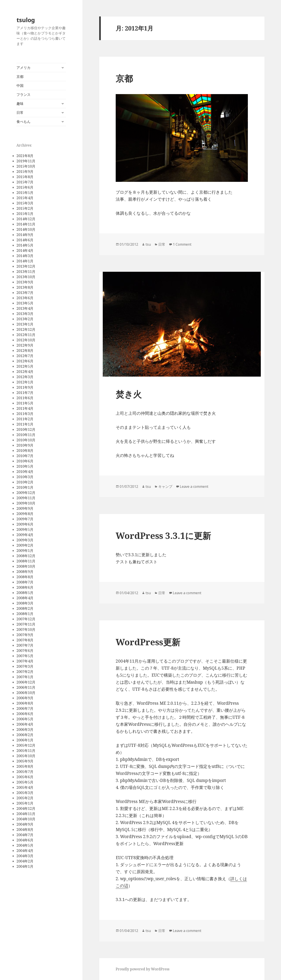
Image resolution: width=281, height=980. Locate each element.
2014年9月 (25, 235)
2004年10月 (26, 819)
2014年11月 (26, 224)
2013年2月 (25, 319)
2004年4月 (25, 851)
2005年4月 (25, 787)
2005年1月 (25, 803)
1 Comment (182, 244)
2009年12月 (26, 493)
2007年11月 (26, 624)
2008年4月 (25, 598)
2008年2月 (25, 608)
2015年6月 (25, 187)
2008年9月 (25, 572)
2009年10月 (26, 503)
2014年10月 (26, 229)
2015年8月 (25, 177)
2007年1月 (25, 677)
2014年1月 (25, 261)
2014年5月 (25, 245)
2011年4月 (25, 408)
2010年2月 (25, 482)
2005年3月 (25, 793)
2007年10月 (26, 629)
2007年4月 (25, 661)
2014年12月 (26, 219)
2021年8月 (25, 156)
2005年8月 (25, 766)
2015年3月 (25, 203)
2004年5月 (25, 845)
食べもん (23, 122)
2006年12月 (26, 682)
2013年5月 (25, 303)
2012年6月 (25, 361)
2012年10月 (26, 340)
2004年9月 (25, 824)
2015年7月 (25, 182)
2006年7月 (25, 708)
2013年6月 (25, 298)
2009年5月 (25, 529)
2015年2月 (25, 208)
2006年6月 (25, 714)
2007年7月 (25, 645)
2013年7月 (25, 293)
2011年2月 (25, 419)
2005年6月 (25, 777)
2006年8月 (25, 703)
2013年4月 (25, 308)
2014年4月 (25, 250)
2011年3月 (25, 414)
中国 (20, 86)
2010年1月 (25, 487)
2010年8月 (25, 451)
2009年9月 (25, 508)
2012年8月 (25, 351)
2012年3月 (25, 377)
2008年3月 (25, 603)
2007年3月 (25, 666)
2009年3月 (25, 540)
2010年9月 (25, 445)
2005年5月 (25, 782)
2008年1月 (25, 614)
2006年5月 (25, 719)
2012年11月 (26, 335)
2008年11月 (26, 561)
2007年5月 (25, 656)
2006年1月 (25, 740)
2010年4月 (25, 472)
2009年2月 (25, 545)
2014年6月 (25, 240)
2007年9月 (25, 635)
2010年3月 (25, 477)
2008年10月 (26, 566)
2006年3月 (25, 730)
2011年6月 (25, 398)
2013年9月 (25, 282)
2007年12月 (26, 619)
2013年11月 (26, 272)
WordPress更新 (148, 642)
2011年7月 (25, 393)
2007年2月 (25, 672)
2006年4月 (25, 724)
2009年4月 (25, 535)
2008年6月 (25, 587)
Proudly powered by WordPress (143, 969)
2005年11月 (26, 751)
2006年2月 (25, 735)
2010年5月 (25, 466)
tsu (148, 244)
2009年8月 (25, 514)
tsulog (26, 20)
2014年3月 (25, 256)
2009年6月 (25, 524)
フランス (23, 95)
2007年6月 (25, 651)
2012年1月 (25, 382)
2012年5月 (25, 366)
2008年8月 (25, 577)
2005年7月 (25, 772)
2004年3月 (25, 856)
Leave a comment (194, 486)
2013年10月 (26, 277)
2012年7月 (25, 356)
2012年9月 (25, 345)
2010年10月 (26, 440)
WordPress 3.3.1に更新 (163, 536)
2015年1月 (25, 214)
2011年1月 (25, 424)
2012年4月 (25, 372)
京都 (20, 77)
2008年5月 (25, 593)
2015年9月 (25, 172)
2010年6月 (25, 461)
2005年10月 (26, 756)
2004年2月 (25, 861)
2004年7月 (25, 835)
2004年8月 (25, 830)
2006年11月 (26, 687)
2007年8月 (25, 640)
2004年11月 (26, 814)
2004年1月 (25, 866)
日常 (20, 113)
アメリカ (23, 68)
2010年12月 (26, 429)
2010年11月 (26, 435)
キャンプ (165, 486)
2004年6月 (25, 840)
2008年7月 (25, 582)
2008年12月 (26, 556)
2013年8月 (25, 287)
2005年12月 (26, 745)
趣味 (20, 104)
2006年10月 (26, 693)
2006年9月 (25, 698)
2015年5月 (25, 193)
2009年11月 (26, 498)
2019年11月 (26, 161)
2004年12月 (26, 808)
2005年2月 (25, 798)
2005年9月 (25, 761)
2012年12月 (26, 329)
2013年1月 (25, 324)
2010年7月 (25, 456)
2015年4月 (25, 198)
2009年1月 (25, 551)
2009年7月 (25, 519)
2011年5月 (25, 403)
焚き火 (129, 394)
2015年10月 (26, 166)
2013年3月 (25, 314)
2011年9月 (25, 387)
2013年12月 (26, 266)
